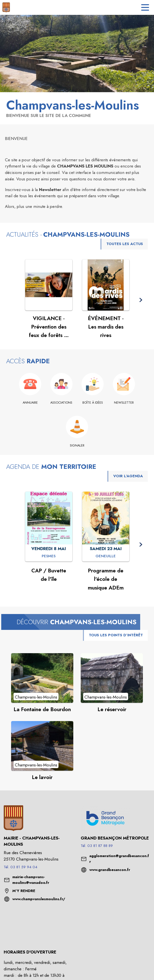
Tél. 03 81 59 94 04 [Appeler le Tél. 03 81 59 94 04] (20, 867)
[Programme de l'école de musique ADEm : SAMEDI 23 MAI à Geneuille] (106, 556)
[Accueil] (6, 7)
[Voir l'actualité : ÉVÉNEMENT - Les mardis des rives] (106, 285)
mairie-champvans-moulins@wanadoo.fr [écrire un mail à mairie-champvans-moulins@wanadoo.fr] (31, 880)
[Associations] (62, 403)
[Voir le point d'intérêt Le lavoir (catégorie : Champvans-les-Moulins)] (42, 746)
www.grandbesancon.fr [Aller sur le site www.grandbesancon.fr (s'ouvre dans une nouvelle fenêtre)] (110, 870)
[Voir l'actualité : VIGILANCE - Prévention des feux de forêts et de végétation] (49, 285)
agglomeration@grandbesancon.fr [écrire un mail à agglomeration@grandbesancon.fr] (119, 859)
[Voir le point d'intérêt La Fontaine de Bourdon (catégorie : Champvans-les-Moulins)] (42, 678)
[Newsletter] (124, 403)
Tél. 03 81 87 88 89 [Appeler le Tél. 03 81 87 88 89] (97, 846)
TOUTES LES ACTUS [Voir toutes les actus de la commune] (125, 244)
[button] (141, 300)
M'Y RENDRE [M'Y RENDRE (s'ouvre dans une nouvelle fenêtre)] (24, 891)
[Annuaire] (30, 403)
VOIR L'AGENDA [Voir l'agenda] (128, 476)
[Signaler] (77, 446)
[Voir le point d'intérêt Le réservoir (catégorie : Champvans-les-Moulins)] (112, 678)
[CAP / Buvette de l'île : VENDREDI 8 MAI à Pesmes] (49, 556)
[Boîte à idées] (93, 403)
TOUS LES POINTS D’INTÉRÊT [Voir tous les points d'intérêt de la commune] (116, 635)
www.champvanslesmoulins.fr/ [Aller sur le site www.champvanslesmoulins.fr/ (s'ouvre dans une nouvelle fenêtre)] (39, 899)
